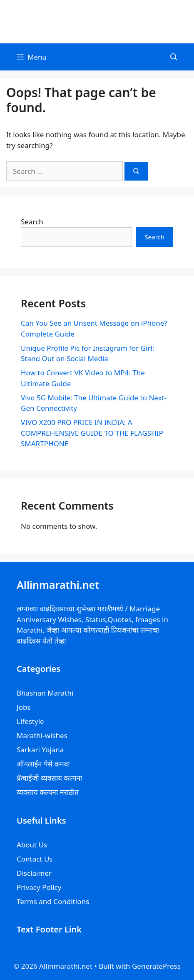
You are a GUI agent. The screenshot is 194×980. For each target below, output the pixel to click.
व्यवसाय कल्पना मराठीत (48, 792)
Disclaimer (34, 873)
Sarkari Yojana (40, 750)
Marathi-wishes (42, 735)
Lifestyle (30, 721)
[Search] (136, 172)
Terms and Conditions (53, 901)
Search (32, 222)
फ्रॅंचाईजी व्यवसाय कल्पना (49, 778)
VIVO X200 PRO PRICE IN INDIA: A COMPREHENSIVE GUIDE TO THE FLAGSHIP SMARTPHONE (92, 433)
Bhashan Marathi (45, 693)
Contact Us (35, 859)
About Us (32, 845)
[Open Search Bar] (174, 57)
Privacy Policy (39, 887)
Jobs (24, 707)
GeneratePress (156, 966)
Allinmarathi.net (97, 21)
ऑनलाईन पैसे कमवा (43, 764)
